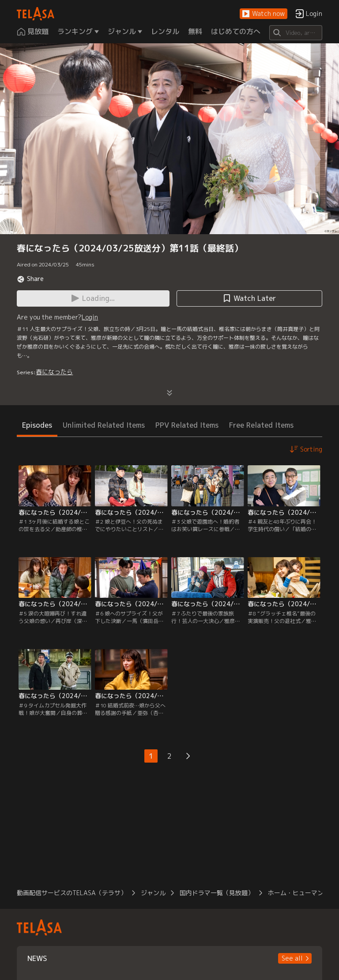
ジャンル (153, 893)
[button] (264, 14)
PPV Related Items (187, 425)
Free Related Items (261, 425)
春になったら (54, 372)
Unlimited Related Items (104, 425)
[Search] (296, 33)
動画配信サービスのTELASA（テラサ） (72, 893)
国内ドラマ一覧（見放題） (217, 893)
